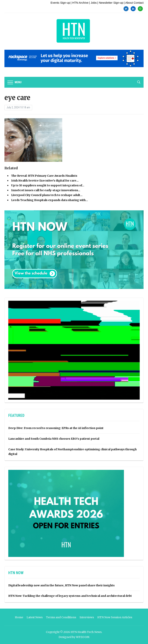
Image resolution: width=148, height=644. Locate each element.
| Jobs (93, 3)
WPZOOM (83, 637)
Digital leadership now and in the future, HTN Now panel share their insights (61, 585)
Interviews (87, 617)
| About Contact (134, 3)
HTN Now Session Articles (115, 617)
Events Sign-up (60, 3)
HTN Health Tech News (86, 632)
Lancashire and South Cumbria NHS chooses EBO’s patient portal (54, 439)
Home (19, 617)
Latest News (35, 617)
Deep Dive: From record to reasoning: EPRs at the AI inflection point (56, 428)
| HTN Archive (80, 3)
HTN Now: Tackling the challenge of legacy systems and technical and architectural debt (70, 596)
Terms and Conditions (61, 617)
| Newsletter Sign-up (110, 3)
